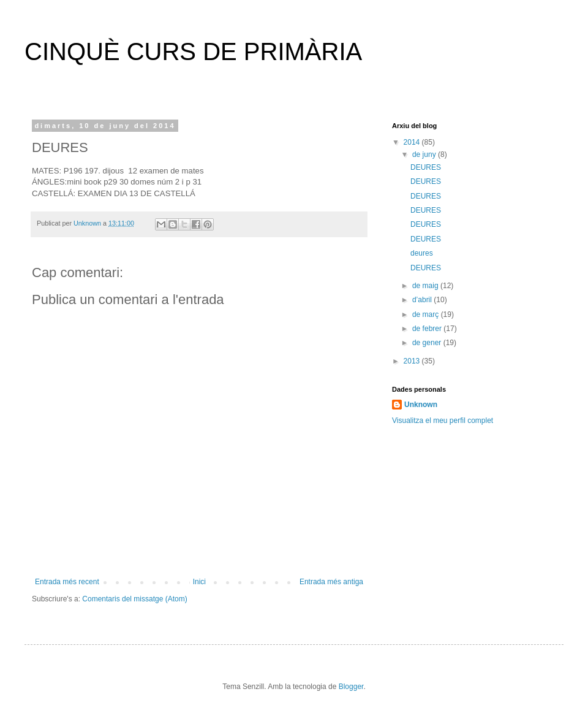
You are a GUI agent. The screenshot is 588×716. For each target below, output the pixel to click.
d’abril (423, 300)
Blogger (351, 687)
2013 (413, 361)
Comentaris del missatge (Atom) (134, 599)
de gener (428, 343)
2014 (413, 142)
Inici (199, 582)
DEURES (426, 167)
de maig (426, 286)
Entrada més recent (67, 582)
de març (427, 314)
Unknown (421, 405)
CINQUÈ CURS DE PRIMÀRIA (193, 51)
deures (422, 253)
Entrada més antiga (331, 582)
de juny (425, 154)
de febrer (428, 329)
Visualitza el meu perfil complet (443, 421)
